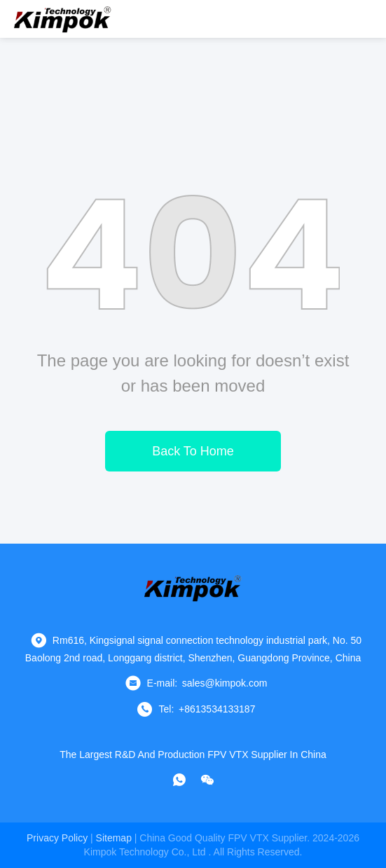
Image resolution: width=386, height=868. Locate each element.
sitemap (114, 838)
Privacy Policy (57, 838)
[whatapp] (179, 780)
